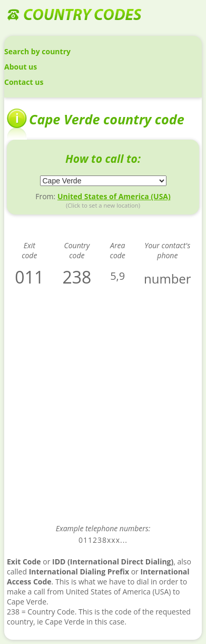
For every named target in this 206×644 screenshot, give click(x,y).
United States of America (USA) (114, 196)
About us (21, 67)
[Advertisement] (103, 412)
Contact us (24, 82)
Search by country (37, 51)
